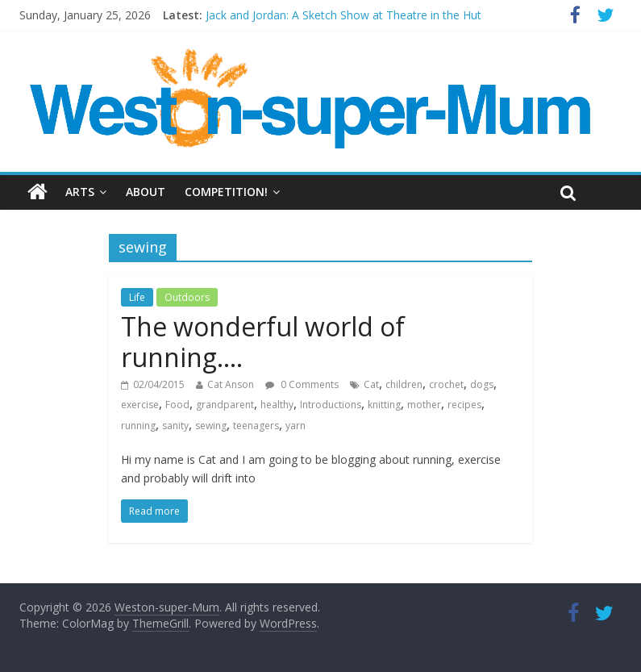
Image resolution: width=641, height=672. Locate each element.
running (138, 426)
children (404, 384)
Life (137, 297)
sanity (175, 426)
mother (424, 405)
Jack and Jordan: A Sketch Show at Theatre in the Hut (343, 15)
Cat (371, 384)
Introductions (331, 405)
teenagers (256, 426)
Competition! (226, 192)
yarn (296, 426)
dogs (482, 384)
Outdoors (187, 297)
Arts (80, 192)
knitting (384, 405)
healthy (277, 405)
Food (177, 405)
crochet (446, 384)
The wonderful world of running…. (263, 342)
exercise (140, 405)
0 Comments (302, 384)
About (146, 192)
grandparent (225, 405)
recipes (464, 405)
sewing (211, 426)
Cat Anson (231, 384)
